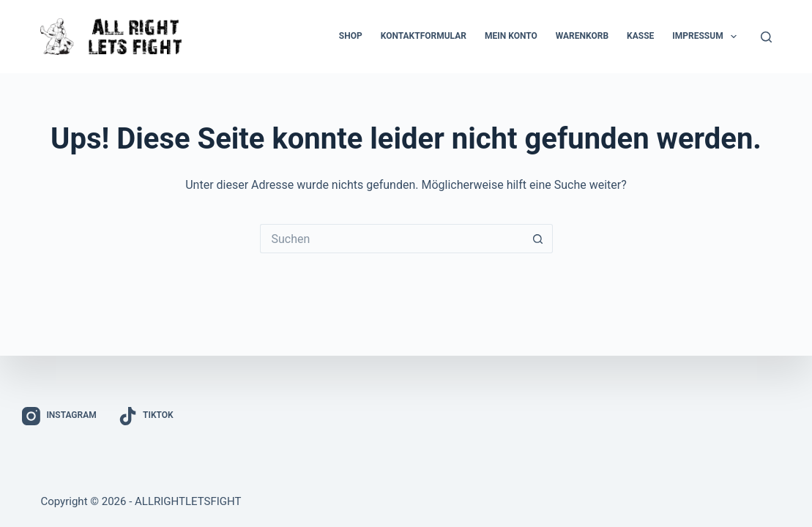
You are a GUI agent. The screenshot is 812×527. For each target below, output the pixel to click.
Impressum (707, 37)
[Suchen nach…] (392, 239)
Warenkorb (582, 36)
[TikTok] (146, 416)
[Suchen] (766, 37)
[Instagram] (59, 416)
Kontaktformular (424, 36)
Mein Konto (511, 36)
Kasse (640, 36)
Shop (351, 36)
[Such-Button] (538, 239)
